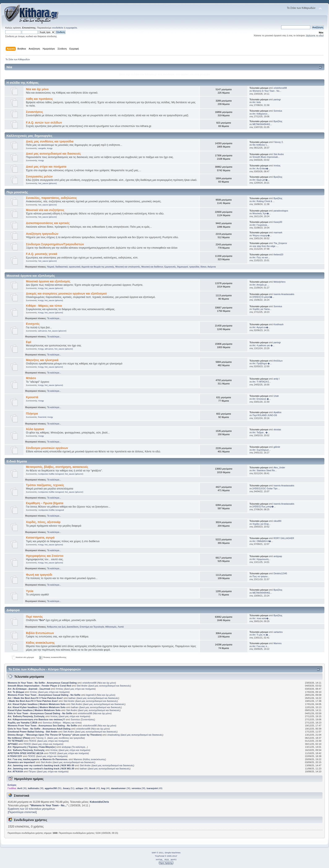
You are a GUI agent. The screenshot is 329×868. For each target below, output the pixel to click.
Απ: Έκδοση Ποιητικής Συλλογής (26, 716)
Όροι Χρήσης (166, 863)
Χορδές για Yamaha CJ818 (22, 723)
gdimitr (277, 447)
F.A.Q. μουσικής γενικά (42, 254)
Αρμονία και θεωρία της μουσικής (98, 267)
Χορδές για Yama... (262, 309)
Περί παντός (34, 617)
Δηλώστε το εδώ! (315, 35)
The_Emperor (280, 243)
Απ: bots (257, 102)
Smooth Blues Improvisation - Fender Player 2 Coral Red (39, 686)
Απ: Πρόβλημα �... (262, 363)
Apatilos (277, 412)
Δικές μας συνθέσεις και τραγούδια (50, 142)
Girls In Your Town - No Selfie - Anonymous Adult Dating (39, 729)
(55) (53, 788)
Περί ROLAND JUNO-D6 (265, 415)
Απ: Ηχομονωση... (261, 559)
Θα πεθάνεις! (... (260, 145)
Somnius (278, 111)
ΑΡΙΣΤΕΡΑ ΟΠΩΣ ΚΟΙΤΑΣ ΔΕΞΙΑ (26, 753)
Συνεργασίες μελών (39, 177)
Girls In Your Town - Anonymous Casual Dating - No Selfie (40, 713)
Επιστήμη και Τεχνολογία (92, 627)
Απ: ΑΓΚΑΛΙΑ (15, 771)
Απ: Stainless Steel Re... (265, 470)
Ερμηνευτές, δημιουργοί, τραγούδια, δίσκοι (185, 267)
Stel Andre (279, 154)
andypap (278, 556)
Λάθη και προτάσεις (39, 99)
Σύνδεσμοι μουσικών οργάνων (47, 448)
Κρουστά (32, 397)
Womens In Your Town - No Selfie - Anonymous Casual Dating (42, 683)
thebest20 (278, 255)
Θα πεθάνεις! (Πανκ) (19, 738)
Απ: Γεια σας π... (261, 646)
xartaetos (278, 632)
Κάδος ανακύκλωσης (40, 643)
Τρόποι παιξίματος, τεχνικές (45, 485)
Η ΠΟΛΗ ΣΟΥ (15, 756)
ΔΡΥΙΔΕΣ (13, 744)
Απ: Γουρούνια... (261, 225)
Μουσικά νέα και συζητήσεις (45, 210)
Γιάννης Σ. (278, 142)
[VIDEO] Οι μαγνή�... (263, 297)
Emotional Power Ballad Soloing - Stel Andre (33, 732)
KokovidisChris (99, 802)
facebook (169, 74)
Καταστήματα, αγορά (40, 538)
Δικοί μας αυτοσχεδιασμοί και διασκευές (54, 154)
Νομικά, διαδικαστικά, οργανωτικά (64, 267)
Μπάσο (31, 378)
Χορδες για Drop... (261, 524)
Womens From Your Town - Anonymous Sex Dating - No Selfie (42, 726)
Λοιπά (121, 627)
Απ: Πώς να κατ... (261, 257)
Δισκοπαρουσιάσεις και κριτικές (48, 223)
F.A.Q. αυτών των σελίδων (44, 123)
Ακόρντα (212, 267)
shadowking (113, 735)
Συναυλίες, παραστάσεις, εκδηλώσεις (52, 198)
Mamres (277, 643)
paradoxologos (281, 211)
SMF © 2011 (158, 853)
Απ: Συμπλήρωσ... (262, 450)
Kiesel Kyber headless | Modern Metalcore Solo (35, 710)
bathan (72, 698)
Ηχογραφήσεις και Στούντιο (45, 556)
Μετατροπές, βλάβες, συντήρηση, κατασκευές (57, 467)
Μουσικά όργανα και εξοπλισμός (48, 281)
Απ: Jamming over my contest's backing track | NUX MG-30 (41, 765)
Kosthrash (278, 324)
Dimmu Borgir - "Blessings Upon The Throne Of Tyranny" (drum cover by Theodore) (55, 735)
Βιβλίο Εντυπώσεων (40, 633)
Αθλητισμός (111, 627)
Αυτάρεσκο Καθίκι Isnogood (51, 474)
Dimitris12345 (280, 573)
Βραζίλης (278, 121)
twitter (185, 74)
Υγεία (30, 591)
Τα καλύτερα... (54, 318)
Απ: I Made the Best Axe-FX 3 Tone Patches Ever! (35, 698)
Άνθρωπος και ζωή (56, 627)
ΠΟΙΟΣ (33, 741)
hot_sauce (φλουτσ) (48, 183)
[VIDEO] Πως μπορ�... (264, 506)
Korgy (50, 148)
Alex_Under (279, 467)
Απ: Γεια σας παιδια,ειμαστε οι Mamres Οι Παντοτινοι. (38, 759)
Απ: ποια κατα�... (261, 618)
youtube (205, 74)
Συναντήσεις (35, 112)
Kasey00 (278, 222)
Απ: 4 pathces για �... (264, 345)
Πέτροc (32, 771)
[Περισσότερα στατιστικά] (22, 812)
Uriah (276, 396)
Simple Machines (172, 853)
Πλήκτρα (32, 414)
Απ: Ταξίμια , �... (261, 432)
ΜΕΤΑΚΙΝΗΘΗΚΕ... (262, 124)
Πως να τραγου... (261, 576)
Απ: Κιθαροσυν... (261, 114)
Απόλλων (278, 361)
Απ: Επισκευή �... (262, 399)
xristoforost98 (280, 88)
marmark (278, 232)
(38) (36, 788)
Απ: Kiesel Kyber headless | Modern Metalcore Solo (37, 704)
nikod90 (277, 521)
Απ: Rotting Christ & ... (264, 201)
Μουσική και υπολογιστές (128, 267)
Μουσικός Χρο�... (262, 213)
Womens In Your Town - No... (267, 91)
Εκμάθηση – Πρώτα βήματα (45, 503)
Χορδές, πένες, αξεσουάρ (43, 522)
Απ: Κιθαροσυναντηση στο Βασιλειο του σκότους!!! (37, 719)
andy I (276, 379)
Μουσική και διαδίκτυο (152, 267)
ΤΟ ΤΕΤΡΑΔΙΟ (16, 741)
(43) (95, 788)
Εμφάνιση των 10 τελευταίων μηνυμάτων (31, 809)
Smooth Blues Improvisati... (266, 157)
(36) (22, 788)
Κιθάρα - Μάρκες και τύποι (44, 306)
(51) (69, 788)
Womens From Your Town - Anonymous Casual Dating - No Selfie (44, 695)
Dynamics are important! (22, 762)
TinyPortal (160, 856)
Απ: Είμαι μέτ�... (261, 180)
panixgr (277, 99)
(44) (105, 788)
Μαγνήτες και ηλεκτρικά (42, 360)
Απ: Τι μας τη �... (261, 635)
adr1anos (43, 331)
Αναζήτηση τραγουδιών (42, 234)
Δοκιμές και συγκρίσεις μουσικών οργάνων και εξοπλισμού (66, 294)
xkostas (277, 429)
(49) (155, 788)
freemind (42, 417)
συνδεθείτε (58, 28)
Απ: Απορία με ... (261, 285)
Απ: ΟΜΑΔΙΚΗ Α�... (263, 541)
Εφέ (29, 342)
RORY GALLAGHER (284, 538)
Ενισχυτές (33, 324)
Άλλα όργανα (35, 429)
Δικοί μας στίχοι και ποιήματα (46, 167)
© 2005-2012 (171, 856)
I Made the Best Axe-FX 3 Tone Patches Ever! (33, 701)
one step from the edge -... (265, 246)
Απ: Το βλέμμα (16, 692)
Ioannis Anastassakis (284, 294)
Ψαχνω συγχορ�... (262, 235)
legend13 (91, 695)
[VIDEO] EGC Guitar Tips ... (266, 488)
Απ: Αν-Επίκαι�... (261, 168)
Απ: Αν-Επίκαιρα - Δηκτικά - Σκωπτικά (29, 689)
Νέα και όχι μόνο (37, 89)
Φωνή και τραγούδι (39, 575)
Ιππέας (277, 166)
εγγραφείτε (71, 28)
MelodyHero (279, 282)
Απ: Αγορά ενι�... (261, 327)
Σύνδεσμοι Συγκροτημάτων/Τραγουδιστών (55, 244)
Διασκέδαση (73, 627)
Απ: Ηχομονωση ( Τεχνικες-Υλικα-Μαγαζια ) (32, 747)
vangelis (42, 148)
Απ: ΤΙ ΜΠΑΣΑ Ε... (262, 382)
